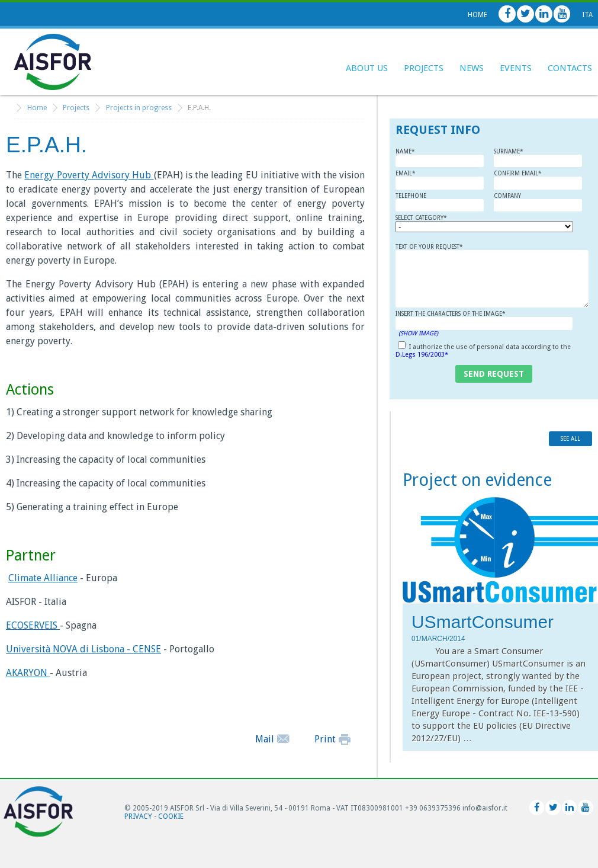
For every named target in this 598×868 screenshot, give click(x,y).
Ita (587, 15)
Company (538, 202)
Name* (440, 158)
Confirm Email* (538, 180)
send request (494, 374)
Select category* (445, 223)
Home (478, 15)
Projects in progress (139, 108)
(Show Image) (418, 333)
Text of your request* (492, 276)
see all (570, 439)
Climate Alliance (43, 578)
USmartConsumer (483, 622)
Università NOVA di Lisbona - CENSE (83, 649)
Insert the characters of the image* (484, 324)
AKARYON (28, 673)
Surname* (538, 158)
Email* (440, 180)
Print (332, 739)
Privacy (138, 816)
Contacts (570, 68)
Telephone (440, 202)
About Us (367, 68)
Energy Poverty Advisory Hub (89, 175)
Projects (424, 68)
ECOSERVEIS (33, 625)
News (472, 68)
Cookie (171, 816)
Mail (272, 739)
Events (516, 68)
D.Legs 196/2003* (422, 355)
